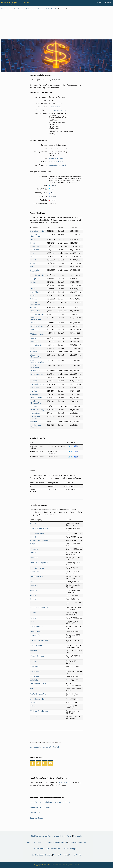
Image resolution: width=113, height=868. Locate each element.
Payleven (34, 406)
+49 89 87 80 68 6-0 (57, 159)
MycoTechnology (37, 384)
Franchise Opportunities (40, 807)
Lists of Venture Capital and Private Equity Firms (50, 802)
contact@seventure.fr (58, 165)
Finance (4, 9)
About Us (43, 836)
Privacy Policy (66, 836)
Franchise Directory (35, 842)
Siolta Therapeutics (36, 356)
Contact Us (78, 836)
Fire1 (32, 257)
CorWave (34, 394)
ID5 (32, 285)
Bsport (33, 260)
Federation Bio (36, 345)
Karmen (34, 253)
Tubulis (33, 240)
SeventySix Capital (51, 747)
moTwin (34, 422)
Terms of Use (54, 836)
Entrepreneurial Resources (56, 842)
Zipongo (34, 377)
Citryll (33, 263)
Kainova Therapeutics (36, 235)
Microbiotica (35, 330)
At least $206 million (57, 110)
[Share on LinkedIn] (44, 763)
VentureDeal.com (65, 782)
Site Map (34, 836)
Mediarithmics (36, 311)
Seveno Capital (36, 747)
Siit (32, 267)
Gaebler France (41, 849)
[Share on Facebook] (32, 763)
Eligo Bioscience (37, 292)
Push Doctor (35, 388)
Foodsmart (35, 338)
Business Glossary (37, 818)
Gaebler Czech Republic (42, 855)
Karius (33, 282)
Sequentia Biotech (35, 271)
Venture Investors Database (35, 9)
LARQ (33, 348)
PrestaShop (35, 413)
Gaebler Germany (61, 855)
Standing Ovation (38, 231)
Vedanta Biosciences (35, 303)
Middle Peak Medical (36, 417)
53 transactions (55, 107)
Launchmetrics (37, 374)
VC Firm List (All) (51, 9)
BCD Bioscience (37, 326)
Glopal (33, 308)
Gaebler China (75, 855)
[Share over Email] (50, 763)
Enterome (34, 246)
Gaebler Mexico (55, 849)
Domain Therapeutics (36, 319)
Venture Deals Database (16, 9)
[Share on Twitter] (38, 763)
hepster (34, 296)
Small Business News (77, 842)
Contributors (35, 813)
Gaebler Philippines (71, 849)
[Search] (100, 3)
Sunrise (33, 243)
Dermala (34, 342)
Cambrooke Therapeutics (36, 402)
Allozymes (35, 279)
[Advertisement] (56, 25)
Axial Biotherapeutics (37, 334)
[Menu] (108, 3)
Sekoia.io (34, 299)
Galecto (34, 352)
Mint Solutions (36, 398)
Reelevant (35, 250)
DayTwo (34, 391)
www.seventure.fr (56, 162)
